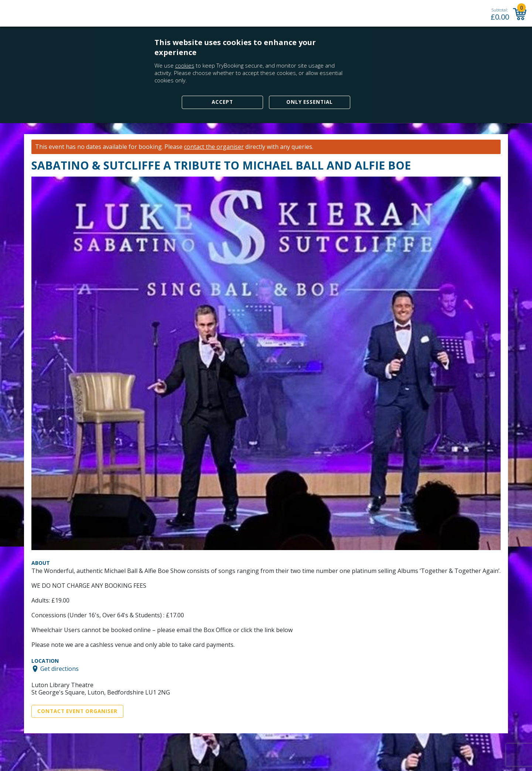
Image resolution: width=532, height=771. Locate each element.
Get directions (59, 669)
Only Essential (310, 102)
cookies (185, 65)
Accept (222, 102)
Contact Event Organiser (77, 711)
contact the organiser (214, 147)
